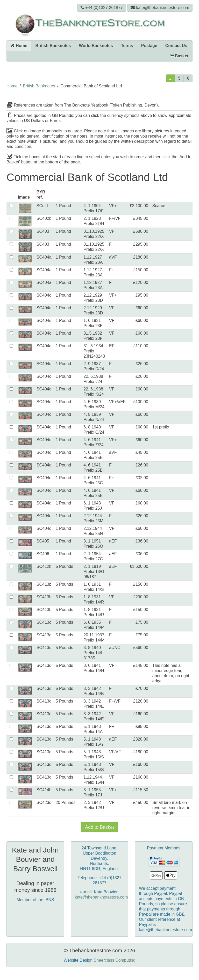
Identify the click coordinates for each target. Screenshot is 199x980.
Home (19, 46)
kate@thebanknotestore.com (160, 8)
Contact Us (176, 46)
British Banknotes (53, 46)
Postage (149, 46)
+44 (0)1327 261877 (102, 8)
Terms (127, 46)
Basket (179, 56)
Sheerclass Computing (115, 960)
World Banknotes (96, 46)
